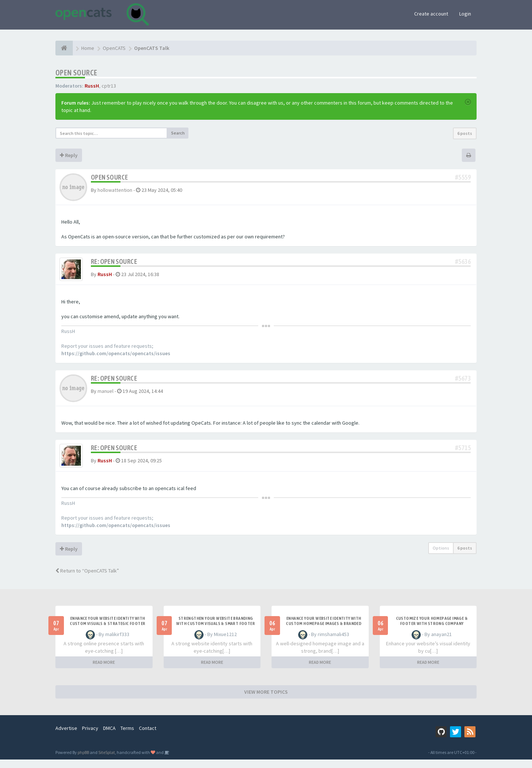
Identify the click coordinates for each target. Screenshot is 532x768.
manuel (105, 395)
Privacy (90, 737)
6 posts (465, 133)
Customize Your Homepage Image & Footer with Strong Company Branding (432, 632)
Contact (148, 737)
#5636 (463, 261)
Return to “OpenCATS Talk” (87, 579)
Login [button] (465, 14)
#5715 (463, 452)
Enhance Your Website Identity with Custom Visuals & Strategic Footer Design (108, 632)
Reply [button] (69, 155)
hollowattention (115, 190)
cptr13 (109, 86)
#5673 (463, 383)
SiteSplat (107, 761)
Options (441, 556)
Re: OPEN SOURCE (114, 261)
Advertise (66, 737)
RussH (92, 86)
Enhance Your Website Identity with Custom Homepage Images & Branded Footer (324, 632)
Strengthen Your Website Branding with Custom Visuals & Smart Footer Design (216, 632)
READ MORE (104, 671)
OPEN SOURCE (76, 73)
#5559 (463, 177)
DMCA (109, 737)
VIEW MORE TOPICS (266, 700)
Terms (127, 737)
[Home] (64, 48)
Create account (431, 14)
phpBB (83, 761)
